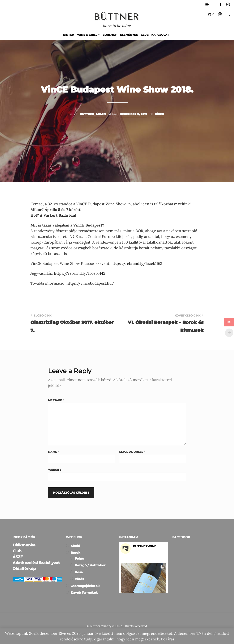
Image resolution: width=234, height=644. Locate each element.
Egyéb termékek (84, 593)
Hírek (159, 114)
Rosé (79, 572)
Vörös (79, 579)
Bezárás (168, 639)
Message (56, 400)
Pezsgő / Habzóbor (90, 565)
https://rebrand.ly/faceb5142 (80, 273)
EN (207, 4)
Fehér (79, 559)
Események (129, 35)
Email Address (132, 452)
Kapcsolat (160, 35)
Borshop (110, 35)
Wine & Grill (87, 35)
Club (145, 35)
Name (54, 452)
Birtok (69, 35)
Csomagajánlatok (85, 586)
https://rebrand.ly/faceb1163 (137, 263)
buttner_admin (93, 114)
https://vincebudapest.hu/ (90, 283)
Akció (75, 546)
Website (55, 470)
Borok (75, 553)
